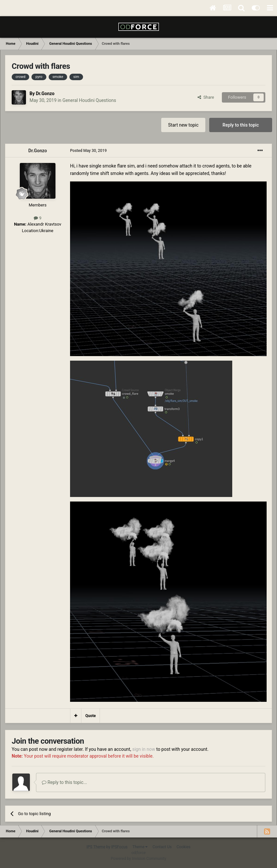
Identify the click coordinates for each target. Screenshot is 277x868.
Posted (88, 151)
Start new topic (183, 125)
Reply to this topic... (64, 782)
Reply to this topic (241, 125)
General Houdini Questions (89, 100)
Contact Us (162, 847)
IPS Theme (96, 847)
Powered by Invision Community (139, 859)
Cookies (183, 847)
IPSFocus (119, 847)
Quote (90, 716)
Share (206, 97)
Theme (140, 847)
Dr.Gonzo (45, 93)
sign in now (144, 749)
